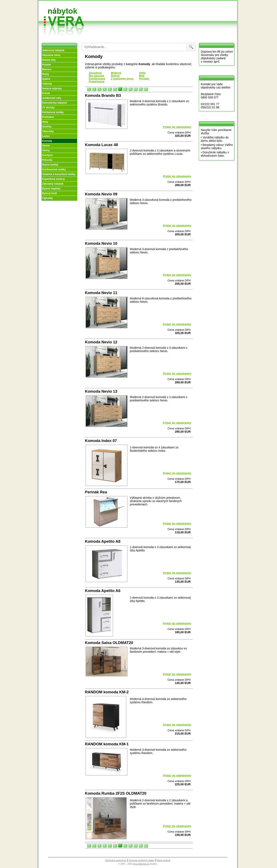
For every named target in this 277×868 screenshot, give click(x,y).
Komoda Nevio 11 (101, 293)
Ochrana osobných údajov (142, 860)
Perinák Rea (96, 492)
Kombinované (97, 79)
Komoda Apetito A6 (103, 591)
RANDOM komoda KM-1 (107, 744)
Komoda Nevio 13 (101, 391)
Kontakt (184, 13)
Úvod (126, 5)
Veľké (142, 73)
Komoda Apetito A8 (103, 541)
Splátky (155, 13)
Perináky (144, 79)
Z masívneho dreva (122, 79)
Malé (142, 76)
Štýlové (115, 76)
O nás (126, 10)
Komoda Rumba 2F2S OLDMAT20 (116, 793)
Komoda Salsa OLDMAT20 (109, 643)
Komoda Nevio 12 (101, 342)
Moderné (116, 73)
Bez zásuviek (97, 76)
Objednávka (158, 18)
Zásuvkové (95, 73)
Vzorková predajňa (184, 7)
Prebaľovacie (97, 82)
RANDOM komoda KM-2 (107, 692)
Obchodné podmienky (157, 7)
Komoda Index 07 (101, 441)
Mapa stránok (164, 860)
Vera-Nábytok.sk (141, 864)
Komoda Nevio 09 (101, 194)
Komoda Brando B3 (103, 95)
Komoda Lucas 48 (102, 145)
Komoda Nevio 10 (101, 243)
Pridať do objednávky (177, 127)
